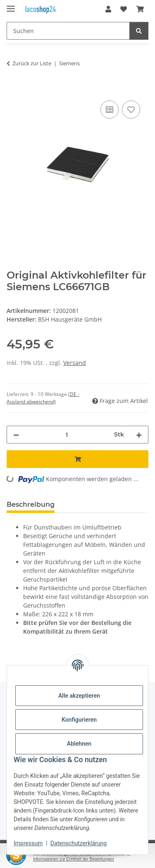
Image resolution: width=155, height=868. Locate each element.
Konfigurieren (79, 720)
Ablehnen (79, 744)
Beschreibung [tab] (31, 504)
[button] (108, 9)
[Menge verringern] (16, 435)
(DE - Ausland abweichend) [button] (43, 398)
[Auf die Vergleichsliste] (110, 110)
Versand (75, 363)
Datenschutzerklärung (79, 843)
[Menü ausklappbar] (11, 5)
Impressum (28, 843)
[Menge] (67, 435)
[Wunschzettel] (124, 9)
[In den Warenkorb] (13, 89)
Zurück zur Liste (32, 63)
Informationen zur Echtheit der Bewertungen (74, 859)
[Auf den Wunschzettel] (131, 110)
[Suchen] (68, 31)
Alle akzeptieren (79, 696)
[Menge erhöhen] (139, 435)
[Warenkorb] (140, 9)
